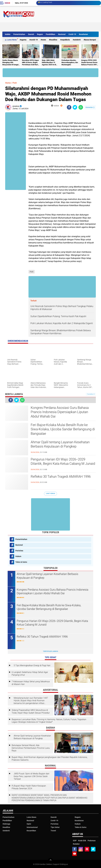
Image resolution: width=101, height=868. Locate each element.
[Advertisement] (52, 26)
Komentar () (90, 107)
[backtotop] (51, 860)
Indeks (8, 34)
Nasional (62, 34)
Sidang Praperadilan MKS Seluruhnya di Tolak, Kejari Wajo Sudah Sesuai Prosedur (31, 711)
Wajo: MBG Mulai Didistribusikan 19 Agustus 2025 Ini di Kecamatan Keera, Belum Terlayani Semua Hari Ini (49, 63)
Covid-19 (72, 34)
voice (55, 106)
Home (7, 3)
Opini (29, 824)
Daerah (31, 34)
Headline (54, 40)
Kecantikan (31, 831)
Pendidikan (51, 34)
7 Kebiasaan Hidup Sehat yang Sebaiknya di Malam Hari (31, 683)
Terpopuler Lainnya (51, 651)
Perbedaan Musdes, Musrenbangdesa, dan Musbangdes (70, 62)
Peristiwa (19, 551)
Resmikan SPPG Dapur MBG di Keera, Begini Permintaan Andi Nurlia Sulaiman (31, 63)
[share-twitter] (75, 107)
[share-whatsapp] (81, 107)
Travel (53, 831)
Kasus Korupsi (90, 40)
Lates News (12, 40)
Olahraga (6, 824)
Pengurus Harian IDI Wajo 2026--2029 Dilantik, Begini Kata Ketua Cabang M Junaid (63, 461)
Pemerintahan (19, 34)
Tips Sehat (55, 827)
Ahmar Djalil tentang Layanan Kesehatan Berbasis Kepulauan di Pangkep (60, 444)
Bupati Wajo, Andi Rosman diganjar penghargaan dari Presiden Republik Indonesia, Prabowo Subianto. (50, 759)
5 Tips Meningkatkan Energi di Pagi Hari (32, 665)
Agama (24, 40)
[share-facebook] (69, 107)
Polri (15, 83)
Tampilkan (91, 394)
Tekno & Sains (21, 562)
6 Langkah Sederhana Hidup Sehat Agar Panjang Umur (30, 674)
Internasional (32, 827)
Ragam (40, 34)
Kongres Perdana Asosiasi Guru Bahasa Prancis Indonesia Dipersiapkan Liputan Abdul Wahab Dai (60, 412)
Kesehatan (83, 34)
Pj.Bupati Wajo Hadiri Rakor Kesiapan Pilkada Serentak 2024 (29, 787)
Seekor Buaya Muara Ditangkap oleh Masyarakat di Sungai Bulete (10, 63)
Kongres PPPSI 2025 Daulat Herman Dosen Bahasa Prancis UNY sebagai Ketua (89, 63)
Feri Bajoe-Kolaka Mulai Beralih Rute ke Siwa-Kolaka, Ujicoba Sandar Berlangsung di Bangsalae (63, 429)
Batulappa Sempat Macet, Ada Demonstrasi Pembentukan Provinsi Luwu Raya (31, 748)
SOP (75, 841)
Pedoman (92, 841)
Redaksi (76, 844)
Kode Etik (82, 841)
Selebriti (77, 40)
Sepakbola (66, 40)
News (44, 40)
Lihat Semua (51, 494)
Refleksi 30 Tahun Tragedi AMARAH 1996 (61, 477)
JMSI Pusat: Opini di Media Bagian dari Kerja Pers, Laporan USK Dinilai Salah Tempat (32, 776)
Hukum (18, 556)
